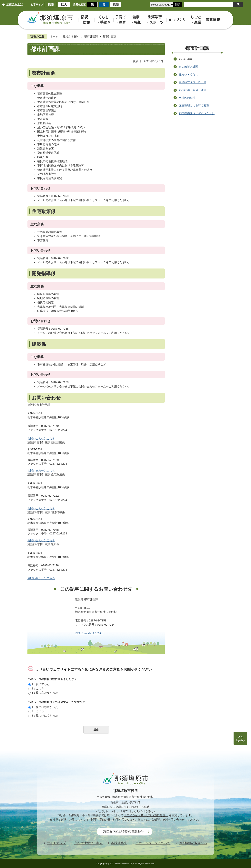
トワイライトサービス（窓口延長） (146, 815)
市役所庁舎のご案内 (88, 843)
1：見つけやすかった (43, 707)
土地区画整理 (187, 98)
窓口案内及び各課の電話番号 (124, 831)
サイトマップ (56, 843)
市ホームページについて (153, 843)
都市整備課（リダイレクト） (197, 113)
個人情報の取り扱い (193, 843)
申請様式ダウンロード (193, 82)
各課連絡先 (119, 843)
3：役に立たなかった (43, 693)
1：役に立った (39, 684)
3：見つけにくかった (43, 716)
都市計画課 (91, 36)
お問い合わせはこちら (41, 438)
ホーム (54, 36)
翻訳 (178, 4)
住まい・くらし (188, 74)
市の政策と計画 (188, 67)
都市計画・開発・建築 (193, 90)
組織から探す (71, 36)
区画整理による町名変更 (194, 105)
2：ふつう (36, 688)
